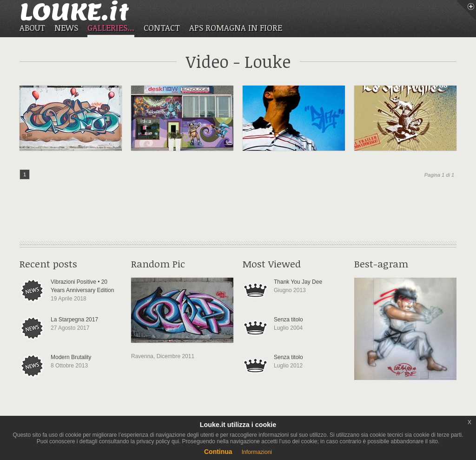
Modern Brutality (71, 357)
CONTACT (162, 27)
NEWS (66, 27)
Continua (218, 452)
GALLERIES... (111, 28)
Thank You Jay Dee (298, 282)
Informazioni (257, 452)
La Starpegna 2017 (74, 320)
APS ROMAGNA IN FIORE (236, 27)
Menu (466, 10)
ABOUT (32, 27)
